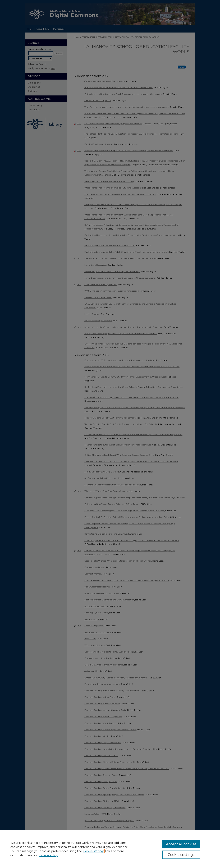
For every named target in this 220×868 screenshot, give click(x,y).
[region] (110, 849)
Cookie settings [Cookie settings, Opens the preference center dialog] (181, 855)
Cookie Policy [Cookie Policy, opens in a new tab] (49, 855)
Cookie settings (94, 851)
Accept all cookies (181, 844)
